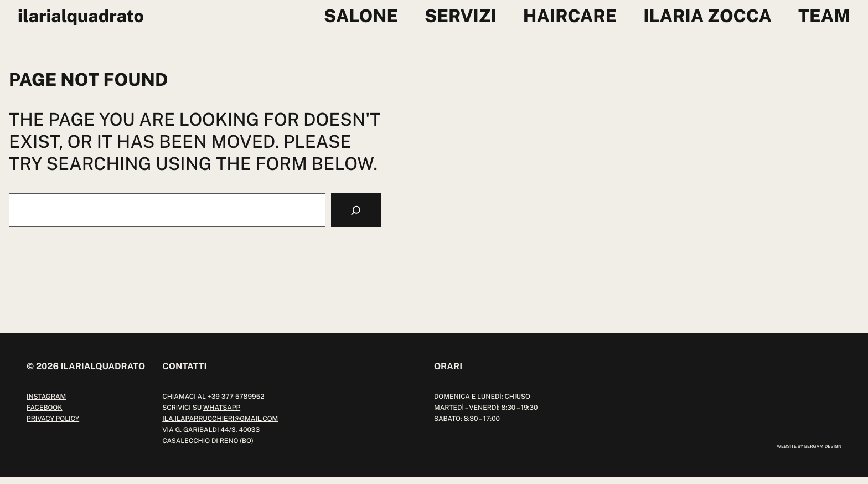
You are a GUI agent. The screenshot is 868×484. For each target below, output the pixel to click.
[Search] (356, 210)
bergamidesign (823, 446)
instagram (46, 397)
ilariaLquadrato (81, 16)
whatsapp (222, 408)
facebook (45, 408)
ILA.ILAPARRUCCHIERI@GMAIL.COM (220, 419)
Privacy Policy (53, 419)
